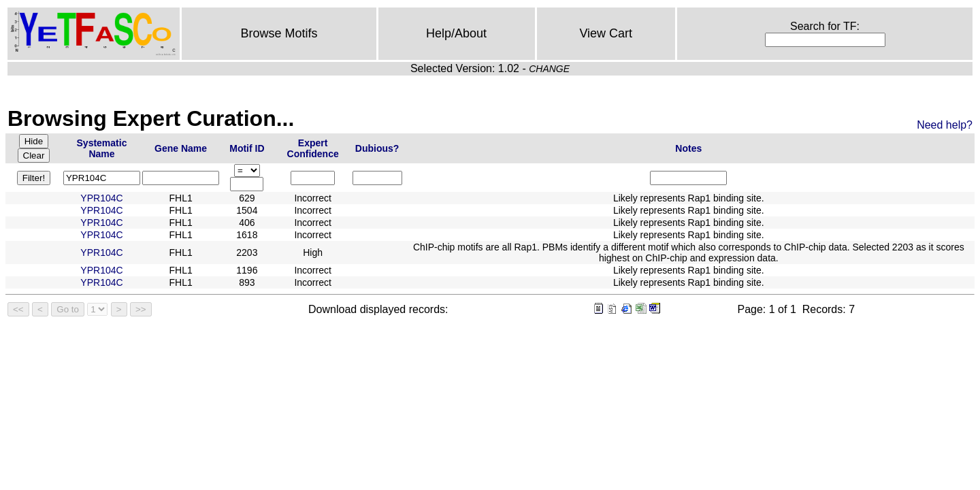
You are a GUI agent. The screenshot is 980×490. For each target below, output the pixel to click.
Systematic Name (102, 148)
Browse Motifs (279, 33)
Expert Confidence (313, 148)
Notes (688, 148)
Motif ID (247, 148)
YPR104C (101, 198)
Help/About (456, 33)
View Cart (606, 33)
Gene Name (181, 148)
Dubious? (377, 148)
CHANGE (549, 69)
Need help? (945, 125)
